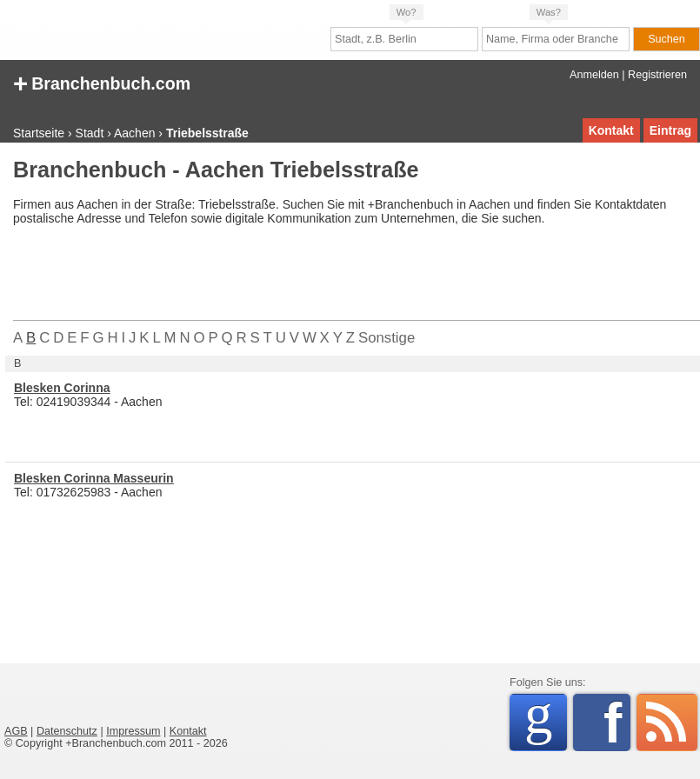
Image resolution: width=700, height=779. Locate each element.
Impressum (133, 731)
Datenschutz (67, 731)
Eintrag (670, 130)
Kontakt (611, 130)
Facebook (617, 722)
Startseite (39, 133)
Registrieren (657, 75)
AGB (16, 731)
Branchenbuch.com (102, 82)
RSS (667, 722)
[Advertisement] (330, 276)
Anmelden (594, 75)
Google (546, 719)
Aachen (134, 133)
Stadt (90, 133)
